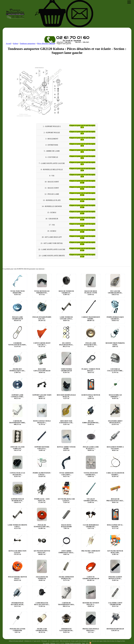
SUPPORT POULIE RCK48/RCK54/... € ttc (17, 501)
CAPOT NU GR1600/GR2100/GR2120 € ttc (91, 579)
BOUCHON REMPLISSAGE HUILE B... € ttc (66, 397)
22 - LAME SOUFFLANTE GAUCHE (52, 249)
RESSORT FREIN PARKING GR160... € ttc (115, 345)
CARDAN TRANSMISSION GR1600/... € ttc (91, 319)
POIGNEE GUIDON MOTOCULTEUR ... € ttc (115, 579)
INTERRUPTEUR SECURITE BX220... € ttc (17, 605)
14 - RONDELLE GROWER (52, 206)
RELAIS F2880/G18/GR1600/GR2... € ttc (91, 423)
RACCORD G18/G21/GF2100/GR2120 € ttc (42, 371)
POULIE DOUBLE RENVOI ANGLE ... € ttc (17, 579)
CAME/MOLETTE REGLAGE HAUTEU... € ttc (42, 605)
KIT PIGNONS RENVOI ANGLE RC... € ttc (42, 553)
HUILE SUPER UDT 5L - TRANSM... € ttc (115, 527)
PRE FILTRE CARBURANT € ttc (91, 552)
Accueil (9, 43)
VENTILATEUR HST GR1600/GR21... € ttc (91, 475)
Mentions (53, 643)
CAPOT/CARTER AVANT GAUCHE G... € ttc (42, 345)
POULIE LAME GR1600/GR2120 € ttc (17, 319)
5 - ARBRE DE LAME (52, 151)
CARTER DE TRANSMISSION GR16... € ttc (66, 605)
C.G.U (62, 643)
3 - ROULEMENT (52, 139)
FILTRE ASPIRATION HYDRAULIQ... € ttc (66, 579)
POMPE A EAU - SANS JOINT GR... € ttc (42, 501)
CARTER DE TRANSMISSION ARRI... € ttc (17, 423)
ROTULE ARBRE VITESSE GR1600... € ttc (66, 449)
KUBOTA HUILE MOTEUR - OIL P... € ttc (91, 397)
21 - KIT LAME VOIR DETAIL (52, 243)
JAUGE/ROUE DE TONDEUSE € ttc (42, 579)
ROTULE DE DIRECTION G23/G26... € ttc (17, 553)
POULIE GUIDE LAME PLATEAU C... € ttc (91, 449)
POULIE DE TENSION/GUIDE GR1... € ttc (42, 527)
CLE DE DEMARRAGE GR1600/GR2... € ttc (91, 527)
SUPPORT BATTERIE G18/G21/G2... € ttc (42, 449)
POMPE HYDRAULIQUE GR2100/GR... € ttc (115, 319)
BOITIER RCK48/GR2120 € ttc (115, 630)
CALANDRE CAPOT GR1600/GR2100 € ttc (115, 605)
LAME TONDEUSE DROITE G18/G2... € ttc (18, 527)
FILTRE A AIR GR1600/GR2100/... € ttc (42, 631)
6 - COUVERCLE (52, 157)
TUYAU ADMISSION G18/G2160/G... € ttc (66, 475)
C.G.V (58, 643)
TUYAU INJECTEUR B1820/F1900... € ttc (17, 293)
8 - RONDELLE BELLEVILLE (52, 169)
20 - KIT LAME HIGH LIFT (52, 237)
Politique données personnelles (73, 643)
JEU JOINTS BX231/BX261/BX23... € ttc (66, 345)
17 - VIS (52, 225)
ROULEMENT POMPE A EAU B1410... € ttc (115, 449)
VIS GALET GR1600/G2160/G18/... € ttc (91, 501)
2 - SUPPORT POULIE (52, 133)
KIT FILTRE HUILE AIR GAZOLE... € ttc (66, 501)
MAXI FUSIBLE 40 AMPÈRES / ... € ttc (115, 397)
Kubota (16, 43)
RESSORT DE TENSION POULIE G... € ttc (91, 605)
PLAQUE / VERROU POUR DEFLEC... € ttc (91, 371)
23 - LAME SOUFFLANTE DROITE (52, 255)
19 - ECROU (52, 231)
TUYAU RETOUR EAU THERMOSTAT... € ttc (42, 293)
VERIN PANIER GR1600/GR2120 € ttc (66, 371)
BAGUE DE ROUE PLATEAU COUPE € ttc (91, 293)
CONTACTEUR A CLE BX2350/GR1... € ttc (17, 475)
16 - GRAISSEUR (52, 219)
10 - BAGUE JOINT (52, 182)
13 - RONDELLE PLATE (52, 200)
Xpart (83, 643)
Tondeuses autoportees (28, 43)
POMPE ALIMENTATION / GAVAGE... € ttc (42, 475)
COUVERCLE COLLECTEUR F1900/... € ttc (115, 371)
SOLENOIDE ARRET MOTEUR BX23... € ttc (115, 423)
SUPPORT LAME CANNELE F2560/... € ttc (17, 397)
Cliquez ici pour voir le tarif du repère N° (82, 126)
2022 (87, 643)
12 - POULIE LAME (52, 194)
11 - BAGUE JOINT (52, 188)
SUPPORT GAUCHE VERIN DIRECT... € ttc (42, 397)
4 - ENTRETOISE (52, 145)
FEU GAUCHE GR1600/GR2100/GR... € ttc (115, 293)
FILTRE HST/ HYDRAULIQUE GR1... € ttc (18, 371)
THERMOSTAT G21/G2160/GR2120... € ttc (66, 631)
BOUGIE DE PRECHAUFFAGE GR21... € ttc (115, 501)
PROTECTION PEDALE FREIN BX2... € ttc (91, 631)
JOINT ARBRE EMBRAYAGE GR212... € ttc (66, 553)
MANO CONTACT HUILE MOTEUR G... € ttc (42, 423)
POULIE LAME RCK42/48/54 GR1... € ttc (91, 345)
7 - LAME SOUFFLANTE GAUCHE (52, 163)
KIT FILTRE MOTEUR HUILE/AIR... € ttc (115, 553)
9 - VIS (52, 176)
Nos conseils (46, 643)
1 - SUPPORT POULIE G (52, 126)
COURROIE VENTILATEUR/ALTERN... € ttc (17, 345)
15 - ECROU (52, 212)
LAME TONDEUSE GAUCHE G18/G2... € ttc (66, 319)
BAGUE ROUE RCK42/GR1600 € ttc (66, 527)
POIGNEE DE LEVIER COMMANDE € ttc (18, 631)
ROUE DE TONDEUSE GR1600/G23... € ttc (66, 293)
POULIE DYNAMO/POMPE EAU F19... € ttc (42, 319)
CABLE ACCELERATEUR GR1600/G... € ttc (115, 475)
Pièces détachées (46, 43)
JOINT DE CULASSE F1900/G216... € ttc (17, 449)
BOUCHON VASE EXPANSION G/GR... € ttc (66, 423)
